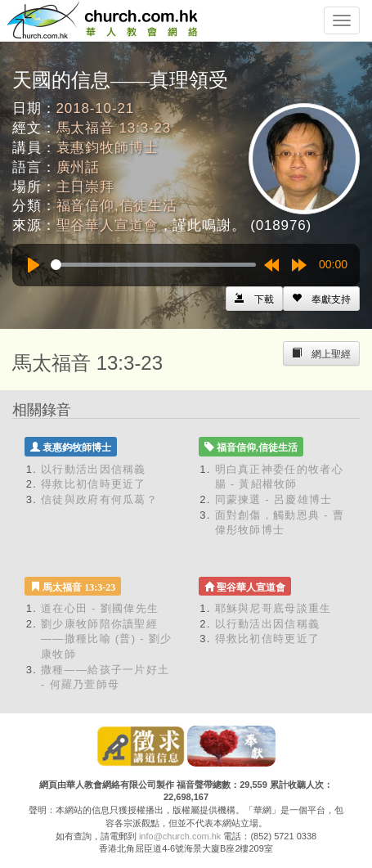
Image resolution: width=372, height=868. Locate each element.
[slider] (153, 265)
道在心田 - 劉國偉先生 (100, 608)
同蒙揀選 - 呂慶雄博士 (274, 499)
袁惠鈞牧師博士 (108, 148)
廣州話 (78, 167)
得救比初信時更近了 (94, 484)
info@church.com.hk (180, 836)
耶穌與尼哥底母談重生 (273, 608)
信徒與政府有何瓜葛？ (99, 499)
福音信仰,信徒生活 (117, 206)
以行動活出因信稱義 (94, 469)
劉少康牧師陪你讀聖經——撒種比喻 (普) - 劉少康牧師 (106, 639)
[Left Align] (321, 299)
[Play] (34, 265)
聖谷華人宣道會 (108, 225)
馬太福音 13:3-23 (114, 128)
